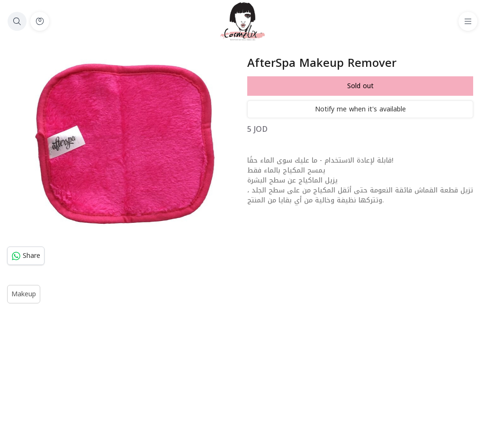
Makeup (24, 294)
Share (26, 256)
